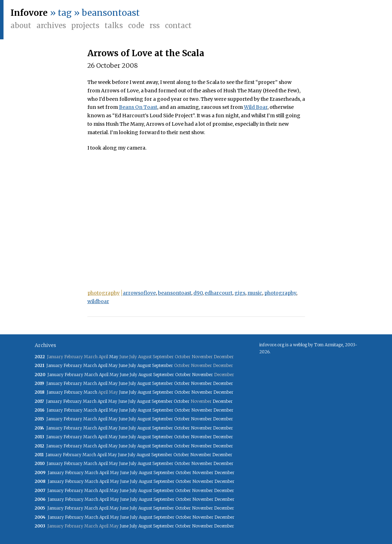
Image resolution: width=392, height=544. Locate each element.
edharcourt (218, 293)
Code (136, 25)
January (54, 365)
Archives (51, 25)
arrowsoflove (139, 293)
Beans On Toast (138, 107)
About (21, 25)
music (255, 293)
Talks (114, 25)
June (123, 365)
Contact (178, 25)
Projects (85, 25)
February (73, 365)
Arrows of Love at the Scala (146, 53)
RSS (155, 25)
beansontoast (175, 293)
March (90, 365)
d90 (198, 293)
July (132, 365)
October (183, 375)
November (202, 375)
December (223, 383)
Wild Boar (256, 107)
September (162, 365)
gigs (240, 293)
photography (104, 293)
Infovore (29, 13)
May (114, 357)
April (103, 365)
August (144, 365)
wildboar (98, 301)
